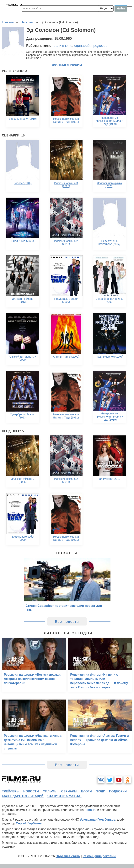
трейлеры (11, 791)
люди (100, 791)
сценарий (82, 46)
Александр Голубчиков (98, 820)
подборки (118, 791)
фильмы (50, 791)
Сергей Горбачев (29, 823)
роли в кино (63, 46)
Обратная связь (68, 856)
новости (31, 791)
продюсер (99, 46)
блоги (86, 791)
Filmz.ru (91, 810)
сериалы (69, 791)
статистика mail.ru (64, 796)
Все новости (67, 622)
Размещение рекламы (99, 856)
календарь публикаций (23, 796)
